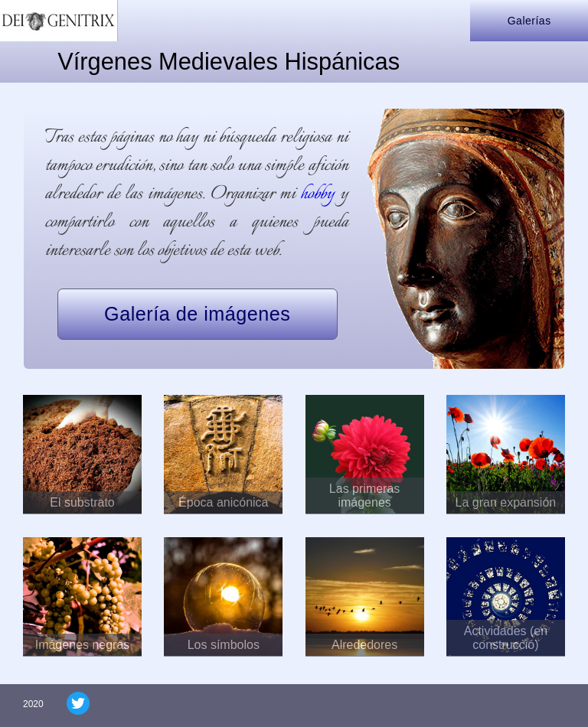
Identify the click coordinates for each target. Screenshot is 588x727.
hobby (318, 194)
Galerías (529, 21)
